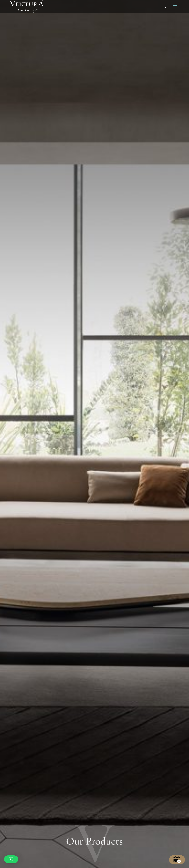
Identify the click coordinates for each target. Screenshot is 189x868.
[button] (11, 859)
